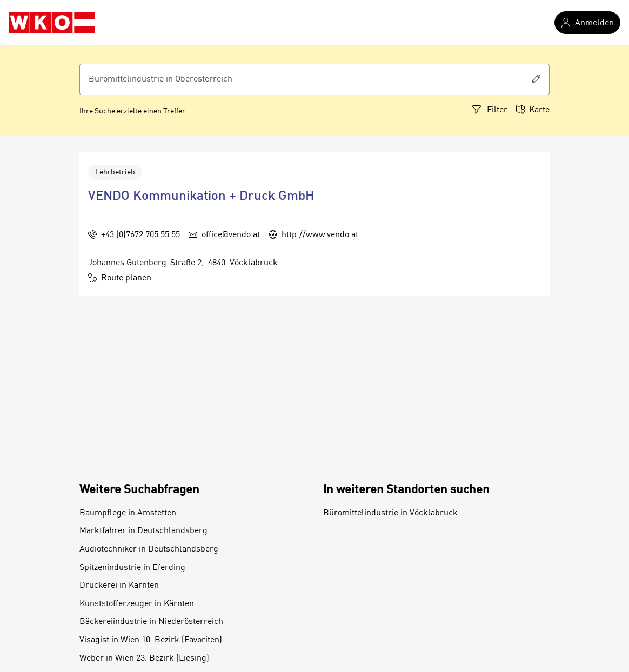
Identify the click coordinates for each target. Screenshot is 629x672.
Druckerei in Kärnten (119, 586)
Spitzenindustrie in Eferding (132, 568)
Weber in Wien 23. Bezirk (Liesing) (144, 658)
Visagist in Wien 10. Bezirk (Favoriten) (151, 640)
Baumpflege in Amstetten (128, 513)
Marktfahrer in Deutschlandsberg (143, 531)
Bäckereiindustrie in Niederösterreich (151, 622)
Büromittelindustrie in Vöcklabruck (390, 513)
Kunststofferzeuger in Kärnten (137, 604)
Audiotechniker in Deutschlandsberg (149, 549)
